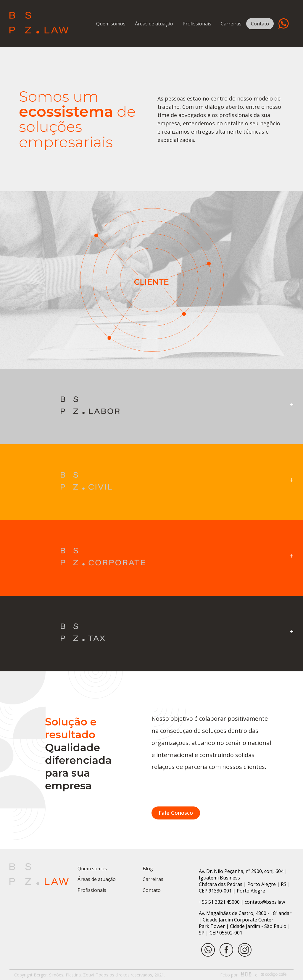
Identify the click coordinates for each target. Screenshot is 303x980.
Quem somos (111, 24)
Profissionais (197, 24)
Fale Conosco (176, 813)
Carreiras (231, 24)
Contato (260, 24)
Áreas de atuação (154, 24)
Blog (148, 869)
